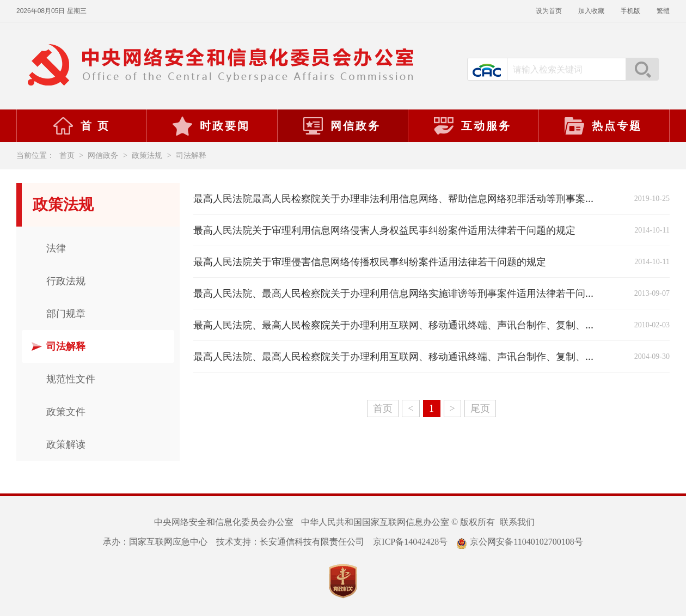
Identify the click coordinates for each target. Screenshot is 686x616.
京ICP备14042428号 (410, 542)
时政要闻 (211, 126)
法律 (56, 248)
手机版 (630, 11)
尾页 (480, 408)
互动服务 (472, 126)
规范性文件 (71, 379)
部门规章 (66, 314)
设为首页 (549, 11)
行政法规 (66, 281)
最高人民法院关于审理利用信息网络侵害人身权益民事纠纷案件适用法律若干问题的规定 (384, 230)
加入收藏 (591, 11)
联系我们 (517, 522)
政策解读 (66, 444)
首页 (67, 155)
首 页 (81, 126)
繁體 (663, 11)
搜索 (642, 69)
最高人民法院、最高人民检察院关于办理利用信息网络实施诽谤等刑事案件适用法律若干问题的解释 (409, 294)
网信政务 (341, 126)
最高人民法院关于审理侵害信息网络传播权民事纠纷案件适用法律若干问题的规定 (370, 262)
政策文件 (66, 412)
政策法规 (147, 155)
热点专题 (603, 126)
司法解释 (191, 155)
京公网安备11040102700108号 (519, 542)
